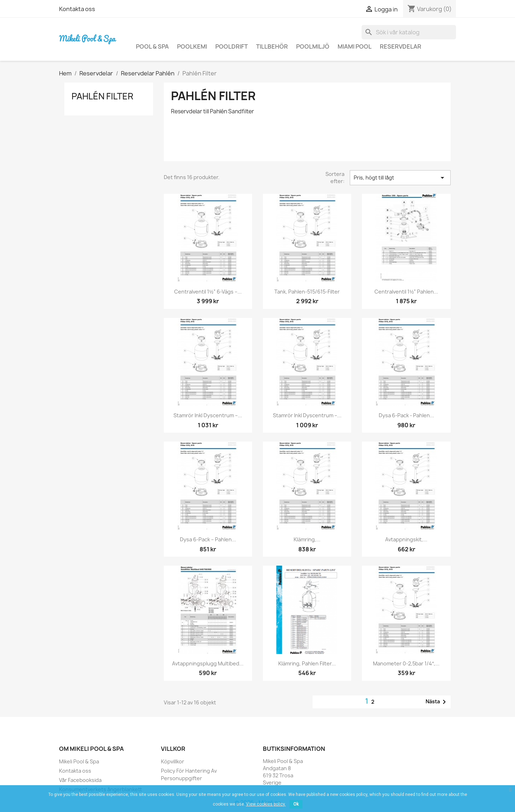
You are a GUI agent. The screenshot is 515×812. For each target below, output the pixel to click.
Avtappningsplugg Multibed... (208, 663)
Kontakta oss (77, 9)
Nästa (437, 702)
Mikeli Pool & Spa (79, 761)
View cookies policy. (266, 804)
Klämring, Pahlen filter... (307, 663)
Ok (296, 804)
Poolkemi (192, 46)
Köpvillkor (173, 761)
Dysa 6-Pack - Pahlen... (406, 415)
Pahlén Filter (102, 96)
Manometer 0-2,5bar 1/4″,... (406, 663)
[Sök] (409, 32)
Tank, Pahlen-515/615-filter (307, 292)
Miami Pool (355, 46)
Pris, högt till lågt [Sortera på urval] (400, 178)
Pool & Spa (152, 46)
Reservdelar (401, 46)
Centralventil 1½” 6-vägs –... (208, 292)
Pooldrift (232, 46)
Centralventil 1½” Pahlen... (406, 292)
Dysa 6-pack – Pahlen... (208, 539)
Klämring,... (307, 539)
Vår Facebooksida (80, 780)
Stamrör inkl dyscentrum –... (208, 415)
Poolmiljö (313, 46)
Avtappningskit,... (406, 539)
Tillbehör (272, 46)
